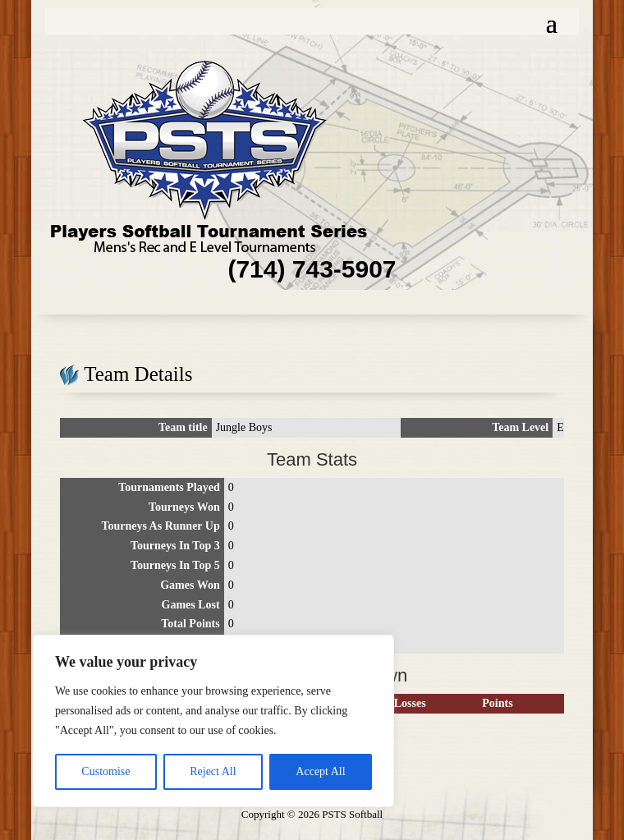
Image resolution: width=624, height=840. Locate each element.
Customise (106, 771)
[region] (213, 721)
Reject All (213, 771)
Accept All (320, 771)
